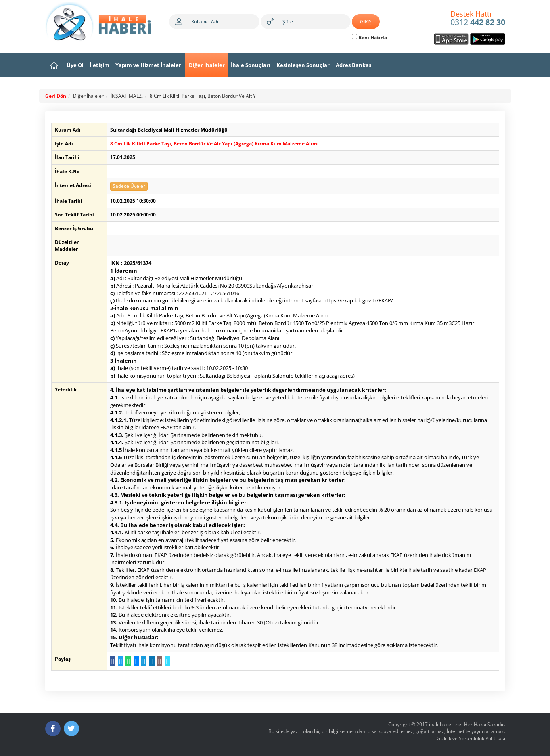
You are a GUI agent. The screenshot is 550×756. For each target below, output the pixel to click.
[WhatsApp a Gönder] (127, 661)
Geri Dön (56, 96)
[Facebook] (53, 729)
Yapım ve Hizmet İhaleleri (149, 65)
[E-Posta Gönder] (158, 661)
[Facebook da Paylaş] (112, 661)
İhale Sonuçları (251, 65)
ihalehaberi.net (446, 724)
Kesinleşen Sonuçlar (303, 65)
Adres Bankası (354, 65)
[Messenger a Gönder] (135, 661)
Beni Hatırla (369, 37)
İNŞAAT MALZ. (127, 96)
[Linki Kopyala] (166, 661)
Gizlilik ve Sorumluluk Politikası (471, 738)
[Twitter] (71, 729)
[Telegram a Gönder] (143, 661)
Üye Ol (75, 65)
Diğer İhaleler (207, 65)
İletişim (99, 65)
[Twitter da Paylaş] (120, 661)
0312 (478, 19)
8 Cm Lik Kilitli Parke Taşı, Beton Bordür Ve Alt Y (203, 96)
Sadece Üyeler (128, 186)
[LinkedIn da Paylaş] (151, 661)
